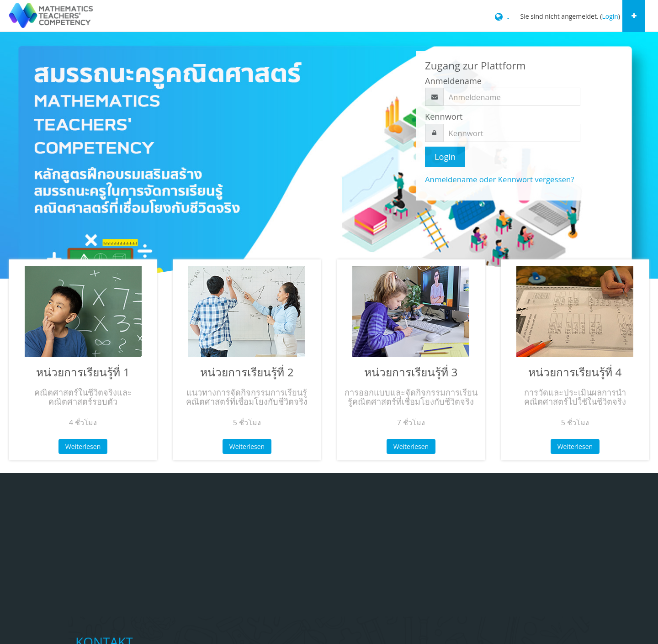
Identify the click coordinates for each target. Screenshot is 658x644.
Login (610, 16)
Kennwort (444, 116)
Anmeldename (453, 81)
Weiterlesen (83, 446)
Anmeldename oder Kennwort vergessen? (499, 179)
